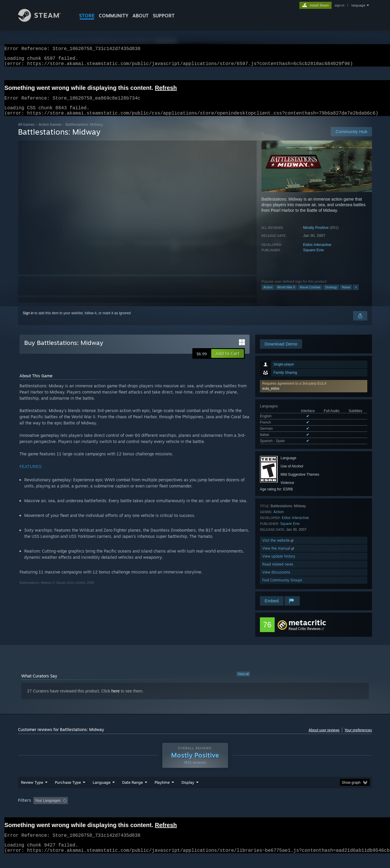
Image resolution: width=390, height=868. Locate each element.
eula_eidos (271, 396)
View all (243, 681)
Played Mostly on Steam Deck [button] (195, 812)
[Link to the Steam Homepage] (44, 20)
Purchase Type (68, 793)
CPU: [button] (275, 812)
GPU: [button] (295, 812)
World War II (286, 294)
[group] (195, 812)
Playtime (162, 793)
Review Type (32, 793)
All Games (26, 132)
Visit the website (278, 547)
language (358, 5)
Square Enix (313, 257)
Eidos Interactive (317, 252)
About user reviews (324, 737)
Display (188, 793)
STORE (87, 16)
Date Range (132, 793)
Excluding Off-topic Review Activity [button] (107, 812)
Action (268, 294)
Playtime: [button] (153, 812)
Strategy (331, 294)
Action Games (50, 132)
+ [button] (356, 294)
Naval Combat (310, 294)
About (141, 16)
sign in (339, 5)
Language (101, 793)
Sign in (28, 320)
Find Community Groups (282, 587)
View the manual (279, 555)
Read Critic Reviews (305, 636)
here (116, 698)
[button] (314, 393)
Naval (346, 294)
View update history (279, 563)
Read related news (278, 571)
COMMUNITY (114, 16)
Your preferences (358, 737)
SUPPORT (164, 16)
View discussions (276, 579)
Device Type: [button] (321, 812)
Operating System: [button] (245, 812)
